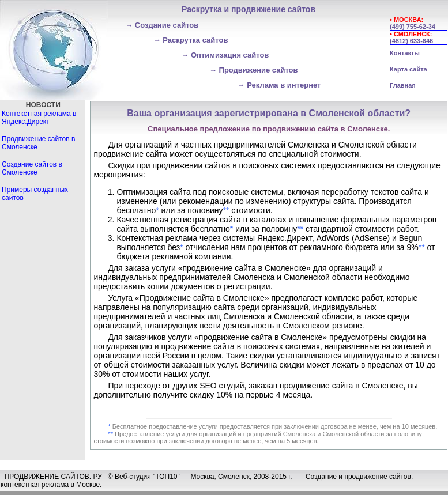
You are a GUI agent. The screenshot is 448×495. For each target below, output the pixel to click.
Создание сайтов (162, 25)
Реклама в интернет (279, 85)
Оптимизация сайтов (225, 55)
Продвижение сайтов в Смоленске (38, 143)
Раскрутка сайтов (191, 40)
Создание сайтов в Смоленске (32, 168)
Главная (403, 85)
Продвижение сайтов (254, 70)
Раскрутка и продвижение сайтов (249, 9)
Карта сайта (409, 69)
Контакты (405, 53)
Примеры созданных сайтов (35, 194)
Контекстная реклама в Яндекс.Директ (39, 118)
